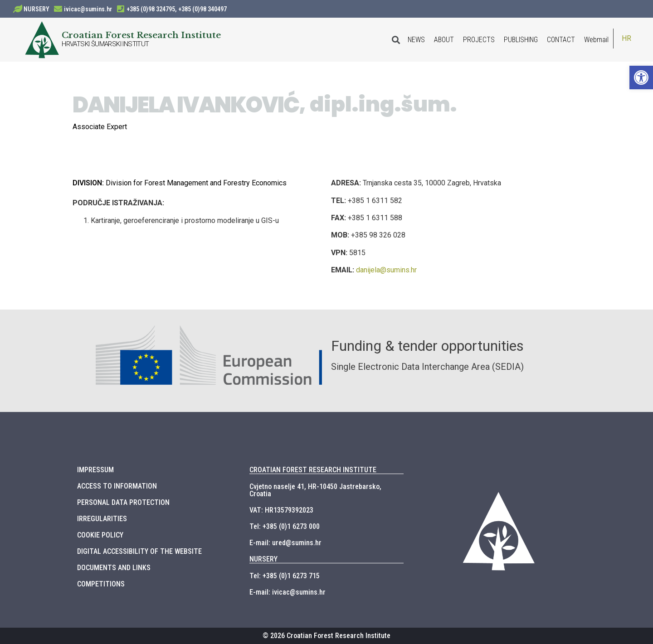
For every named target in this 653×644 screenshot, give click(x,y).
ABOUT (444, 40)
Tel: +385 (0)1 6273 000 (285, 526)
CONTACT (561, 40)
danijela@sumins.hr (386, 270)
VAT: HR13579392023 (281, 510)
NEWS (416, 40)
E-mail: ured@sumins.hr (285, 543)
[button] (641, 77)
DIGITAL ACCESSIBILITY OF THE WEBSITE (139, 551)
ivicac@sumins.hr (88, 9)
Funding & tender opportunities (427, 346)
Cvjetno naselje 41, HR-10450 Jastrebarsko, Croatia (315, 490)
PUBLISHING (521, 40)
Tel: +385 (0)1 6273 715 (285, 576)
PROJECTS (479, 40)
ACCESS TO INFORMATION (117, 486)
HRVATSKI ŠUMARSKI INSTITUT (105, 44)
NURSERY (37, 9)
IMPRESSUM (95, 470)
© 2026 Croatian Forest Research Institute (326, 636)
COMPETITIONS (101, 584)
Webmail (596, 40)
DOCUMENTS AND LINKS (114, 568)
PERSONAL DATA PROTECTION (123, 502)
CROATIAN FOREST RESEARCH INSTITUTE (313, 470)
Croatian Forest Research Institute (141, 35)
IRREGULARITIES (102, 519)
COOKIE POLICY (100, 535)
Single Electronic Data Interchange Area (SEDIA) (427, 367)
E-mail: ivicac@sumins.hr (288, 592)
